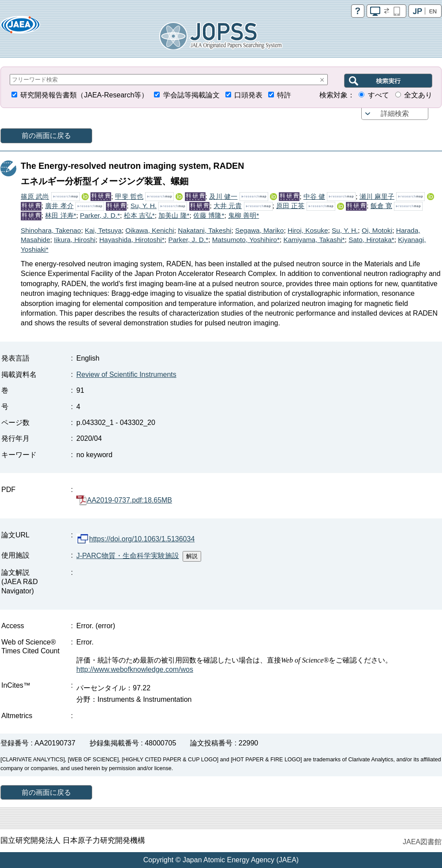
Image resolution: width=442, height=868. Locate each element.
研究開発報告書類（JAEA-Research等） (84, 95)
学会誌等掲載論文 (191, 95)
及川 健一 (223, 196)
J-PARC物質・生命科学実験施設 (128, 556)
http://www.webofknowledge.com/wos (135, 669)
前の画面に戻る (46, 136)
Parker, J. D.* (100, 215)
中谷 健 (314, 196)
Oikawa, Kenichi (150, 230)
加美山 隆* (174, 215)
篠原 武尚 (35, 196)
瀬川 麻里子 (377, 196)
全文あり (418, 95)
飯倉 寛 (381, 206)
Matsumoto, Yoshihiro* (246, 240)
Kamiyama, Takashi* (314, 240)
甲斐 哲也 (129, 196)
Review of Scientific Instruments (126, 374)
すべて (378, 95)
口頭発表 (248, 95)
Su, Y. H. (144, 206)
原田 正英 (290, 206)
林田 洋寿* (60, 215)
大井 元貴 (228, 206)
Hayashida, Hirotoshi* (132, 240)
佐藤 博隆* (209, 215)
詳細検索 (395, 114)
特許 (284, 95)
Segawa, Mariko (259, 230)
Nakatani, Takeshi (204, 230)
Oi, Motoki (377, 230)
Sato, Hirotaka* (371, 240)
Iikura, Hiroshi (75, 240)
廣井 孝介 (59, 206)
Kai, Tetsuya (103, 230)
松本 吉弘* (139, 215)
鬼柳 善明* (243, 215)
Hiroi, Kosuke (308, 230)
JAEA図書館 (422, 842)
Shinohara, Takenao (51, 230)
